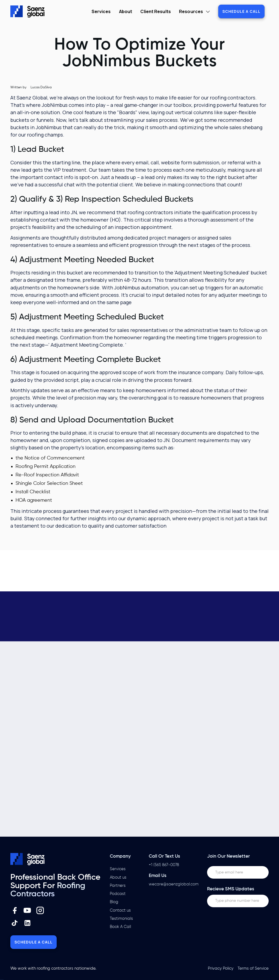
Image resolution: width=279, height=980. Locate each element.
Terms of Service (253, 968)
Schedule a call (241, 11)
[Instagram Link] (40, 911)
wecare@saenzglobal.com (174, 884)
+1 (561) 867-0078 (164, 865)
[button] (195, 11)
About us (118, 877)
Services (101, 11)
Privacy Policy (221, 968)
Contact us (120, 910)
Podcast (118, 894)
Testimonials (121, 919)
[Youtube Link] (28, 911)
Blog (114, 902)
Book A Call (120, 927)
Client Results (155, 11)
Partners (118, 886)
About (126, 11)
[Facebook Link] (15, 911)
